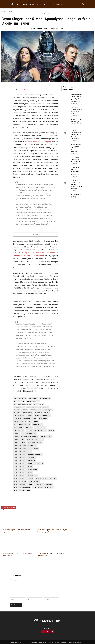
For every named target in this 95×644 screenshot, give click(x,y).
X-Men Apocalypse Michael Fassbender (28, 463)
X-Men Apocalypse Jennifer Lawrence (28, 454)
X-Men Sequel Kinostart (23, 484)
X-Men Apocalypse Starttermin (26, 475)
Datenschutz (43, 642)
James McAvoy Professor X (37, 407)
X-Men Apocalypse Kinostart (25, 457)
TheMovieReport (25, 89)
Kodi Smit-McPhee (42, 413)
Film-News (9, 11)
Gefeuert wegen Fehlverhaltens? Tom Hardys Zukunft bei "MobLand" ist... (76, 98)
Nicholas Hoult (20, 422)
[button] (83, 4)
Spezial (59, 4)
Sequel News (40, 428)
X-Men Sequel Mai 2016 (43, 484)
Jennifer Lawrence (21, 410)
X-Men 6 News (46, 437)
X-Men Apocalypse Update (46, 478)
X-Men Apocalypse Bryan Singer (26, 448)
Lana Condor (19, 416)
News (39, 4)
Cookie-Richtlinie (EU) (74, 642)
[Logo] (19, 4)
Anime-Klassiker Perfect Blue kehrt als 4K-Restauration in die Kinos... (76, 148)
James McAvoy (19, 407)
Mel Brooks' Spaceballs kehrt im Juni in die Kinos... (76, 110)
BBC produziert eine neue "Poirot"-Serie (76, 196)
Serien (52, 4)
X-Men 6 (17, 434)
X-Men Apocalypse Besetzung (25, 446)
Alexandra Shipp (20, 398)
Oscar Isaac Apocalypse (23, 428)
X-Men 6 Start (19, 440)
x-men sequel (34, 481)
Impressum (34, 642)
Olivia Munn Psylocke (22, 425)
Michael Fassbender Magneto (25, 419)
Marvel (29, 416)
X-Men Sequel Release (22, 487)
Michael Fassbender (43, 416)
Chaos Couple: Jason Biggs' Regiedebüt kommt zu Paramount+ (75, 171)
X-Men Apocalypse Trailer (24, 478)
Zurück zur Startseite (60, 642)
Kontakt (50, 642)
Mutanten (43, 419)
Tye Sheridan (19, 431)
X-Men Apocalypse (35, 443)
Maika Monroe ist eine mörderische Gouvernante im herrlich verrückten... (77, 135)
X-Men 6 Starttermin (35, 440)
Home (33, 4)
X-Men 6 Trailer (20, 443)
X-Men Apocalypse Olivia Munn (25, 469)
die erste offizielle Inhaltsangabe (38, 142)
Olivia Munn (33, 422)
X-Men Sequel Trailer (22, 490)
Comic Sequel (19, 401)
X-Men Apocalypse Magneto (24, 460)
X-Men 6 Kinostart (29, 434)
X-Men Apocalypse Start (23, 472)
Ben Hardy (33, 398)
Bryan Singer (45, 398)
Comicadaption (33, 401)
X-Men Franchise (20, 481)
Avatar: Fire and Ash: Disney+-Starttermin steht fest (76, 122)
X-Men (51, 431)
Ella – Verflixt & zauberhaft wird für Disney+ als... (76, 159)
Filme (45, 4)
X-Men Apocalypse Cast (23, 451)
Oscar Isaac (38, 425)
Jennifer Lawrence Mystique (41, 410)
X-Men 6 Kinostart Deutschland (26, 437)
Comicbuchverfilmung (22, 404)
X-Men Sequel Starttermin (43, 487)
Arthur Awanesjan (40, 28)
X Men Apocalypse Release (36, 431)
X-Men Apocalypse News (23, 466)
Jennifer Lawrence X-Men (23, 413)
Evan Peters (38, 404)
